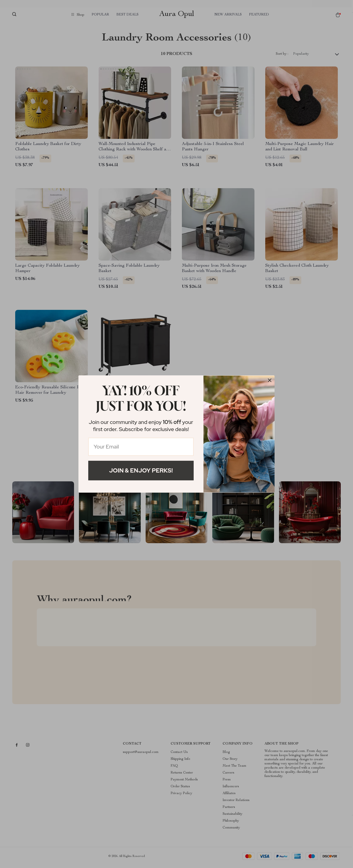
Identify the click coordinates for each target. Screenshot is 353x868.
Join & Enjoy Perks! (141, 470)
